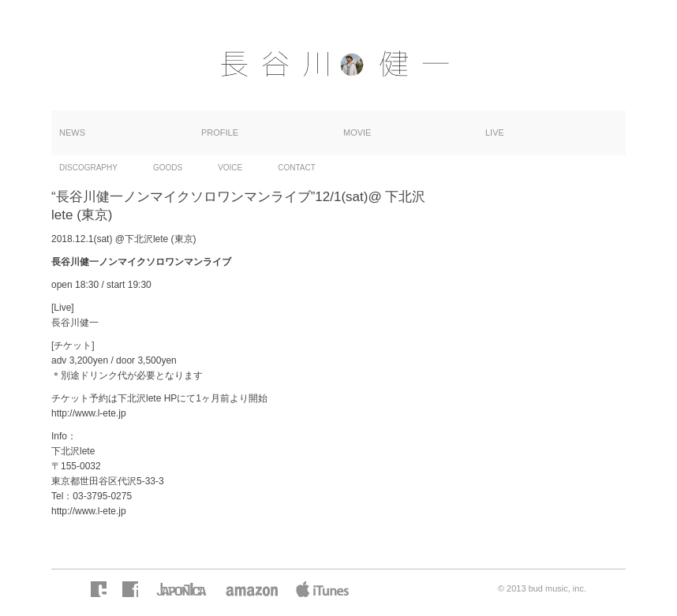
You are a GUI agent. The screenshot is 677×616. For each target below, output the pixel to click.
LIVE (495, 133)
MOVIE (357, 133)
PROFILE (220, 133)
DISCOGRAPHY (88, 168)
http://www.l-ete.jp (89, 413)
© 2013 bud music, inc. (542, 588)
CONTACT (297, 168)
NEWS (72, 133)
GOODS (168, 168)
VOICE (230, 168)
